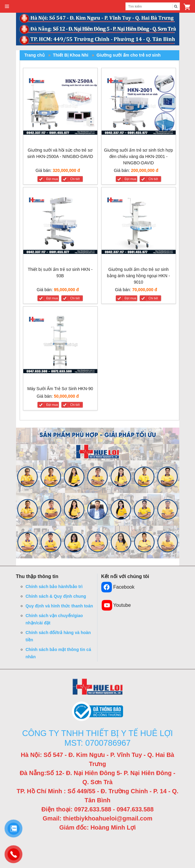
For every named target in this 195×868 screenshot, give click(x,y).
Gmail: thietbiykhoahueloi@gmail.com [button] (97, 818)
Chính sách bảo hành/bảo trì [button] (54, 587)
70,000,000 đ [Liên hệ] (145, 290)
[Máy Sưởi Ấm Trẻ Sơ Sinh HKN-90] (60, 345)
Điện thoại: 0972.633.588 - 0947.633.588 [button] (97, 809)
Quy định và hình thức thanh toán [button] (59, 606)
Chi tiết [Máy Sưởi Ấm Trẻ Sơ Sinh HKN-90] (75, 405)
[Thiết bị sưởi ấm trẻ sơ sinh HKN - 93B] (60, 226)
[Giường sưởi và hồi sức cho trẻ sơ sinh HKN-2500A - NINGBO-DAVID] (60, 106)
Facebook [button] (118, 587)
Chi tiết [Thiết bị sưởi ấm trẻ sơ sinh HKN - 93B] (75, 298)
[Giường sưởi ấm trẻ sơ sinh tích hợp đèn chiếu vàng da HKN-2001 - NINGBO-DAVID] (139, 106)
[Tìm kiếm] (176, 6)
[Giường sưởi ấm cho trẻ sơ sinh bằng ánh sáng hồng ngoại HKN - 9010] (139, 226)
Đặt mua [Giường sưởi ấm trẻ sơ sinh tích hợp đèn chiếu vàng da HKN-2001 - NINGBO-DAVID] (130, 179)
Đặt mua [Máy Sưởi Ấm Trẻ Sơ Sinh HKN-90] (52, 405)
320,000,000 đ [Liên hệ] (66, 170)
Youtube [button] (116, 605)
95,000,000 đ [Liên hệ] (66, 290)
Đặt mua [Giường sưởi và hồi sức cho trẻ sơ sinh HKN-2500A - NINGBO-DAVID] (52, 179)
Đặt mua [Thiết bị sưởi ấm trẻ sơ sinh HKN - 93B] (52, 298)
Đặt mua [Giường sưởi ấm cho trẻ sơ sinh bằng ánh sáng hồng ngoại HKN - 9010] (130, 298)
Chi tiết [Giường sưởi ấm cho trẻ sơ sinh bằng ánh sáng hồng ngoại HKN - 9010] (153, 298)
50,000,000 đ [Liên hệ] (66, 396)
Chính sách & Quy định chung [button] (56, 596)
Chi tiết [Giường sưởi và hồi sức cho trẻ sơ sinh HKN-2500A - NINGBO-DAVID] (75, 179)
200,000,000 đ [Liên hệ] (145, 170)
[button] (187, 6)
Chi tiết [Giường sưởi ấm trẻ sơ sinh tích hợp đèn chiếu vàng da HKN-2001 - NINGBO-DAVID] (153, 179)
